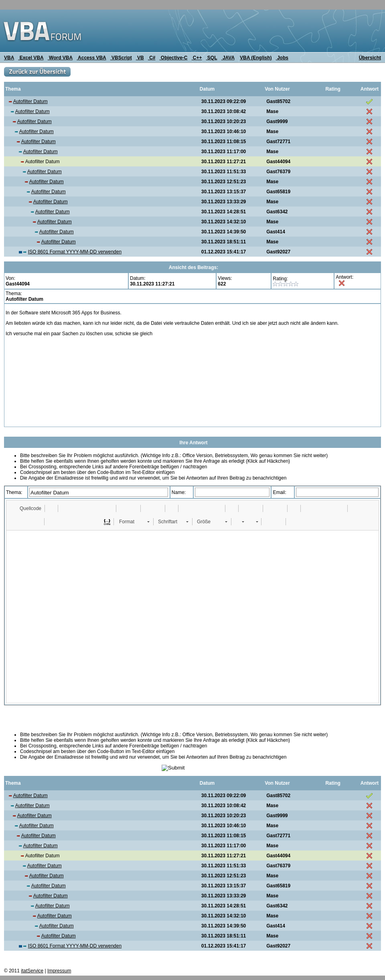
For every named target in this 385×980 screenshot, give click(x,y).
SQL (212, 58)
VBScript (121, 58)
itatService (32, 971)
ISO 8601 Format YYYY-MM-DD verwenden (75, 252)
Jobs (282, 58)
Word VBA (60, 58)
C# (152, 58)
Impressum (59, 971)
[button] (27, 508)
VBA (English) (256, 58)
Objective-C (173, 58)
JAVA (228, 58)
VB (140, 58)
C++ (197, 58)
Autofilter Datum (30, 101)
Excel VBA (31, 58)
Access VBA (91, 58)
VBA (9, 58)
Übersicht (370, 58)
